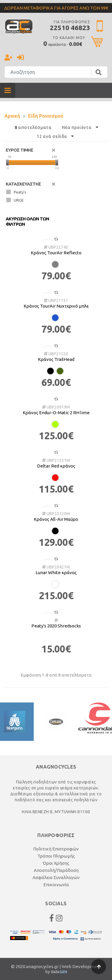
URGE (15, 200)
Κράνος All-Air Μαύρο (56, 519)
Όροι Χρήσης (56, 863)
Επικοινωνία (56, 885)
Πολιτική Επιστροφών (56, 849)
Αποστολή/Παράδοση (56, 870)
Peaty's (16, 192)
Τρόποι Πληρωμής (56, 856)
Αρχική (12, 116)
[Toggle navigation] (8, 90)
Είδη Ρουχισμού (46, 116)
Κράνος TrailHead (56, 359)
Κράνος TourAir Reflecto (56, 253)
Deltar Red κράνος (56, 466)
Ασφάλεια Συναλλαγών (56, 877)
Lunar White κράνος (56, 572)
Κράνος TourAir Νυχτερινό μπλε (56, 306)
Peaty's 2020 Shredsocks (56, 626)
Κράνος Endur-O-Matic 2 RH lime (56, 413)
